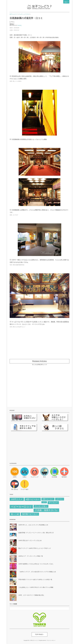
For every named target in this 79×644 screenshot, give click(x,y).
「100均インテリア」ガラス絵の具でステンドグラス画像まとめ (37, 572)
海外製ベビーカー (30, 514)
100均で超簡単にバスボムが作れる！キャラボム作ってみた (36, 564)
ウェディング (35, 477)
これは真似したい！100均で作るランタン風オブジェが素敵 (36, 587)
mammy (20, 25)
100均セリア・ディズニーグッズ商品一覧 (31, 556)
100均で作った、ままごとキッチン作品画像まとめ (33, 525)
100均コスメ (17, 499)
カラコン (60, 499)
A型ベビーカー (33, 499)
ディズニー (53, 503)
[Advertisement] (39, 343)
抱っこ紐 (15, 514)
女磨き (25, 477)
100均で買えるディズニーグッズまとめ (30, 540)
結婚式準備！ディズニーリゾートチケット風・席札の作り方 (37, 533)
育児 (44, 477)
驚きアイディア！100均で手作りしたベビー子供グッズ (35, 548)
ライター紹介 (25, 489)
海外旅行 (64, 477)
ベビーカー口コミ (21, 507)
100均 (15, 477)
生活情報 (54, 477)
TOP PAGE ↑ (39, 634)
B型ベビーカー (48, 499)
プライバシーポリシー (51, 640)
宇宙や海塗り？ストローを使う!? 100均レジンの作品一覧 (35, 579)
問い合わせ (15, 489)
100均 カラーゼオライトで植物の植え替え (31, 595)
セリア (44, 502)
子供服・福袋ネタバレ (46, 510)
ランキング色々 (41, 506)
